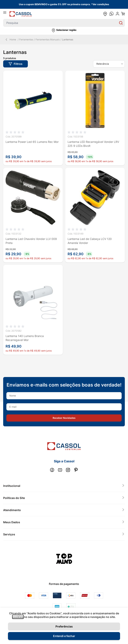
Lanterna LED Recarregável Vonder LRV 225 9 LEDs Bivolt (93, 144)
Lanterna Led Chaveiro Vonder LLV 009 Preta (31, 241)
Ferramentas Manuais (48, 39)
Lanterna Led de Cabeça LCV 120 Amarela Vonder (90, 241)
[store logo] (21, 14)
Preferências (64, 626)
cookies (18, 617)
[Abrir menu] (6, 14)
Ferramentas (26, 39)
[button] (64, 30)
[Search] (121, 23)
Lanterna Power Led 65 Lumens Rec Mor (32, 142)
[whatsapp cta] (112, 14)
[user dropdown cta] (117, 14)
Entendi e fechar (64, 636)
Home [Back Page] (10, 40)
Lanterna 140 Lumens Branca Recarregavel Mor (25, 338)
